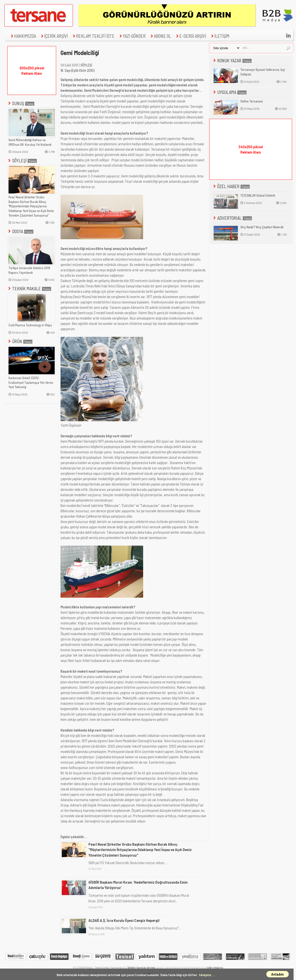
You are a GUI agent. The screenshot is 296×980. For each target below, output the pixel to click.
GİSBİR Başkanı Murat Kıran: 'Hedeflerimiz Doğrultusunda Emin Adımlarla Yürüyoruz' (138, 885)
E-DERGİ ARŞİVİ (191, 36)
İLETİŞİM (220, 36)
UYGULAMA (230, 92)
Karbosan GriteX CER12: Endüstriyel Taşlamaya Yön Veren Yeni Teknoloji (31, 382)
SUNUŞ (21, 103)
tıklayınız (205, 975)
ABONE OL (160, 36)
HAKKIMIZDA (23, 36)
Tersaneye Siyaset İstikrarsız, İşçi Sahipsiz (263, 72)
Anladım (278, 974)
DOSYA (20, 231)
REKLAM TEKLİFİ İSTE (93, 36)
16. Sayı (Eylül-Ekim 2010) (78, 70)
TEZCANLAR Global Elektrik (258, 195)
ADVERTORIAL (232, 218)
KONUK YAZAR (232, 60)
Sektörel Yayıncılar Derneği (141, 967)
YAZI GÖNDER (132, 36)
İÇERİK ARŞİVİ (54, 36)
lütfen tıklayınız (215, 967)
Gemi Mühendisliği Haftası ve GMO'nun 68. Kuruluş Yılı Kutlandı (30, 142)
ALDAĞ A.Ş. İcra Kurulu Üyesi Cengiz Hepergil (124, 920)
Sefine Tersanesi (252, 101)
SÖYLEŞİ (22, 160)
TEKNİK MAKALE (29, 289)
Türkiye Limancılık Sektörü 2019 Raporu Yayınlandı (29, 270)
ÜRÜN (20, 341)
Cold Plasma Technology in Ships (30, 325)
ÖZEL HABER (231, 186)
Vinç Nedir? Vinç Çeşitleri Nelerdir (262, 227)
